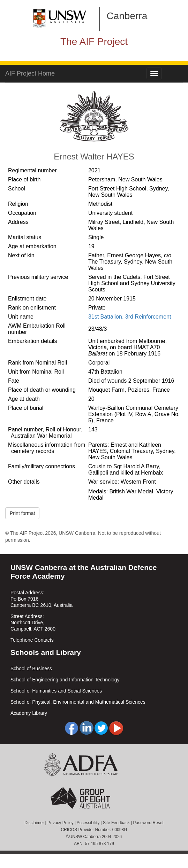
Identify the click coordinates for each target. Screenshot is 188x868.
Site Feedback (116, 823)
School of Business (31, 668)
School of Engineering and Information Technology (65, 680)
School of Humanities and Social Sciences (56, 691)
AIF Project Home (30, 73)
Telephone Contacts (32, 640)
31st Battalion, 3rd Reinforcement (130, 317)
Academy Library (29, 713)
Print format (22, 513)
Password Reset (148, 823)
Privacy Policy (61, 823)
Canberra (127, 16)
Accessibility (88, 823)
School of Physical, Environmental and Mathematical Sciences (78, 702)
